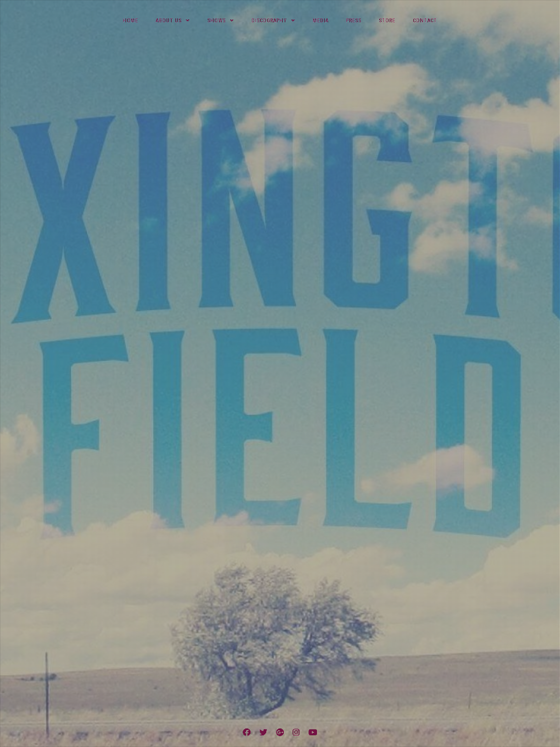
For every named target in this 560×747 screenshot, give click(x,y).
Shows (217, 21)
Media (321, 21)
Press (354, 21)
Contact (425, 21)
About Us (169, 21)
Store (387, 21)
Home (131, 21)
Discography (269, 21)
